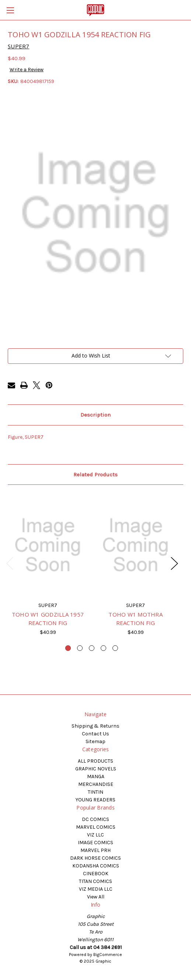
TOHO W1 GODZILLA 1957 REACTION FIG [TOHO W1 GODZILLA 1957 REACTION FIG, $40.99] (48, 619)
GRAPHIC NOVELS (96, 769)
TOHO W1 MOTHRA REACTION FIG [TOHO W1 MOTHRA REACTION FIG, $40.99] (136, 619)
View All (96, 897)
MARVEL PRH (95, 850)
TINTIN (95, 792)
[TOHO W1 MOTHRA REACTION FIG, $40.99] (136, 545)
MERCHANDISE (96, 784)
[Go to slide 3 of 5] (92, 648)
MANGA (96, 777)
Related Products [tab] (95, 475)
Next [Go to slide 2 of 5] (174, 563)
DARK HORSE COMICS (95, 858)
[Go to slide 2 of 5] (80, 648)
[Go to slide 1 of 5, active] (68, 648)
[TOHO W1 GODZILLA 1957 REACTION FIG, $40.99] (48, 545)
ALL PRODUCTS (95, 761)
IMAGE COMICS (95, 843)
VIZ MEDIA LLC (96, 889)
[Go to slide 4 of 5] (103, 648)
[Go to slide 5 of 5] (115, 648)
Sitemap (95, 741)
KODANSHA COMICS (96, 866)
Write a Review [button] (27, 70)
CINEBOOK (96, 874)
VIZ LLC (95, 835)
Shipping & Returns (95, 726)
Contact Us (95, 734)
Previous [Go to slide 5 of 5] (10, 563)
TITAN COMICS (95, 881)
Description (95, 415)
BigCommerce (108, 955)
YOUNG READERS (95, 800)
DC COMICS (95, 819)
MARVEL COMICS (96, 827)
